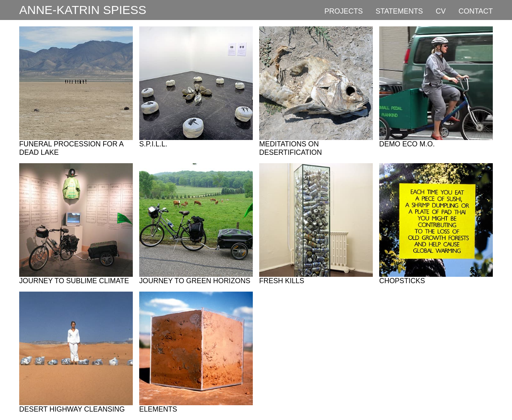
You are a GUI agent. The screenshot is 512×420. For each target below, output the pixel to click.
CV (441, 11)
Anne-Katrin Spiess (83, 10)
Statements (399, 11)
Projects (344, 11)
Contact (476, 11)
